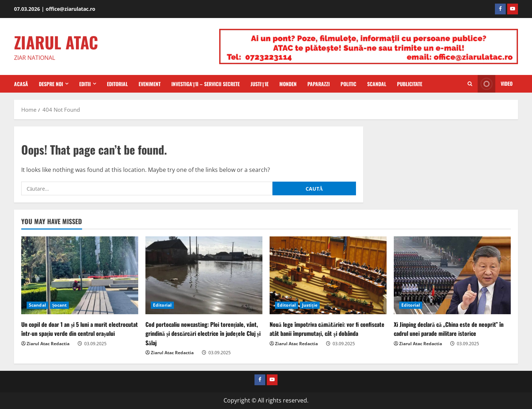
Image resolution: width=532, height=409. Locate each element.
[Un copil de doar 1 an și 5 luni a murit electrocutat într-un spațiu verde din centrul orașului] (80, 275)
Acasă (21, 84)
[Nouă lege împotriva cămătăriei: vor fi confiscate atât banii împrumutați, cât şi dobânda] (328, 275)
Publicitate (410, 84)
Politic (348, 84)
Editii (85, 84)
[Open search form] (470, 84)
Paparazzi (319, 84)
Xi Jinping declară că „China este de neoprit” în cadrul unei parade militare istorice (449, 329)
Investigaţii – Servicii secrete (206, 84)
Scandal (377, 84)
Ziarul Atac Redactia (48, 344)
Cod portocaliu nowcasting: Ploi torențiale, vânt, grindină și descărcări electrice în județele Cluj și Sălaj (203, 333)
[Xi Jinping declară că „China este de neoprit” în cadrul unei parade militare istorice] (452, 275)
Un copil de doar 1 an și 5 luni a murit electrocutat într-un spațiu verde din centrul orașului (80, 329)
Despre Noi (51, 84)
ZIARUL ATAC (56, 42)
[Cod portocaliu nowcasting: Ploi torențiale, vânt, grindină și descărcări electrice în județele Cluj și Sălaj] (204, 275)
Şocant (59, 305)
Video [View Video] (495, 84)
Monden (288, 84)
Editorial (117, 84)
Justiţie (259, 84)
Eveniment (150, 84)
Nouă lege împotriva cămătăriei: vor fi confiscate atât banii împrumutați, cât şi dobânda (327, 329)
